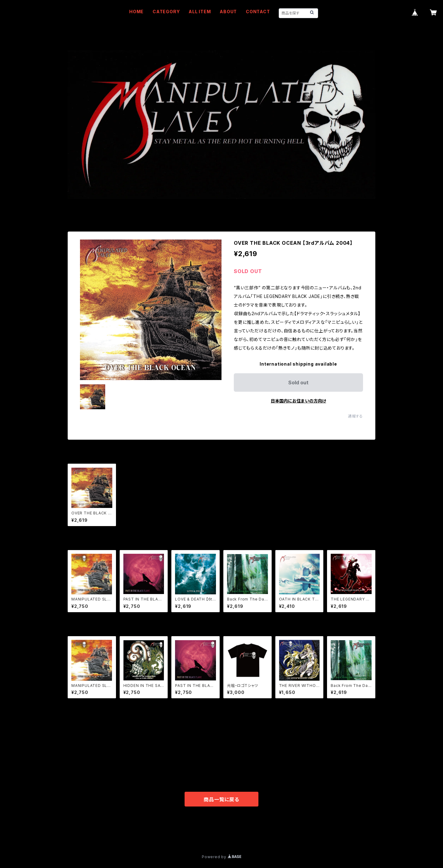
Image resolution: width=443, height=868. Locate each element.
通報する (355, 416)
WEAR (74, 751)
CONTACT (258, 12)
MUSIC (75, 732)
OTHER (76, 770)
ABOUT (228, 12)
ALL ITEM (200, 12)
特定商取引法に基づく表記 (142, 835)
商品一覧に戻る (221, 799)
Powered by (221, 857)
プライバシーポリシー (91, 835)
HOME (136, 12)
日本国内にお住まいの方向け (298, 401)
